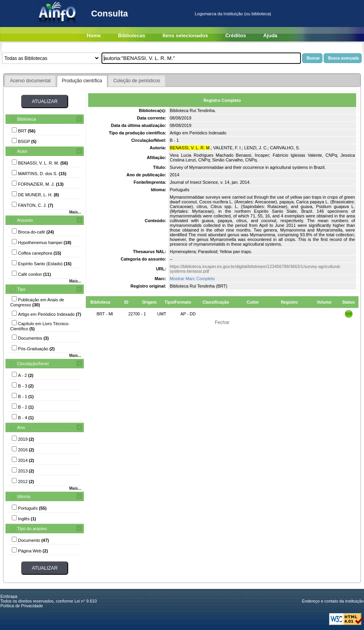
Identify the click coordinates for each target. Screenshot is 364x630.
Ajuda (270, 35)
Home (94, 35)
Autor (22, 151)
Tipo (21, 289)
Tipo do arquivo (32, 529)
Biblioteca (27, 119)
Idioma (24, 496)
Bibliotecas (131, 35)
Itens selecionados (185, 35)
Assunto (25, 220)
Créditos (236, 35)
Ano (21, 427)
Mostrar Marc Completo (192, 279)
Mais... (75, 212)
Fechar (222, 322)
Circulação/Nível (33, 364)
